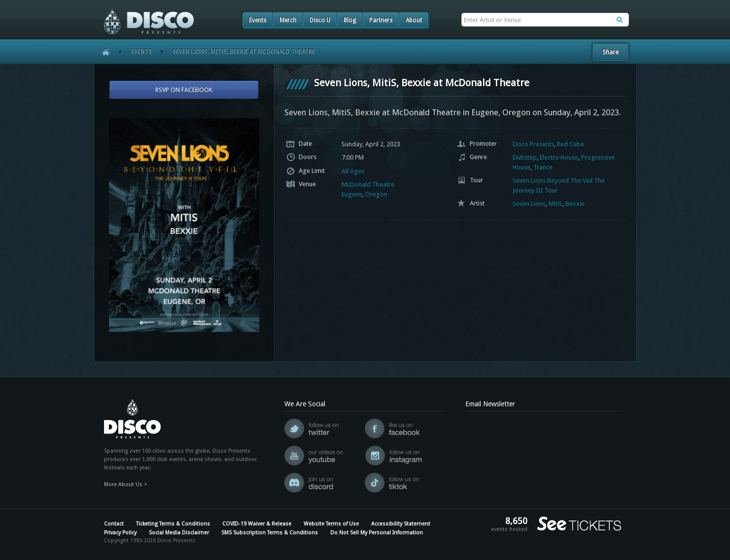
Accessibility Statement (401, 524)
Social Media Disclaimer (179, 533)
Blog (350, 20)
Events (258, 20)
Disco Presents (533, 144)
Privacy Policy (120, 533)
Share (610, 52)
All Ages (353, 171)
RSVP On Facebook (184, 90)
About (414, 20)
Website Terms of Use (331, 524)
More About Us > (126, 484)
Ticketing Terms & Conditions (173, 524)
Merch (288, 20)
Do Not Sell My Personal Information (377, 533)
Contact (114, 524)
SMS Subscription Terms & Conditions (270, 533)
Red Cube (571, 144)
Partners (381, 20)
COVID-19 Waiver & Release (257, 524)
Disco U (320, 20)
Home (102, 52)
